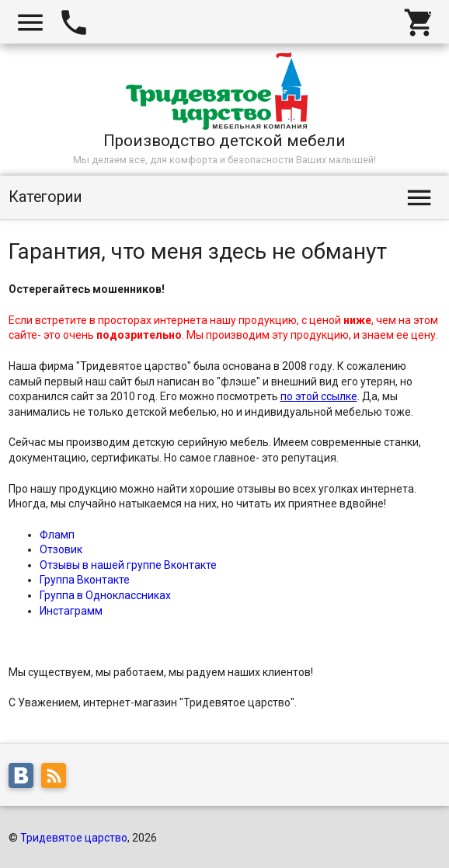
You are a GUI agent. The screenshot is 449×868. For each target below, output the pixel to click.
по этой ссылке (319, 396)
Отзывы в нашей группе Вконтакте (128, 565)
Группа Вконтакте (85, 580)
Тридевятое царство (74, 838)
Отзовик (61, 549)
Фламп (57, 535)
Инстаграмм (71, 611)
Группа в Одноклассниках (105, 595)
